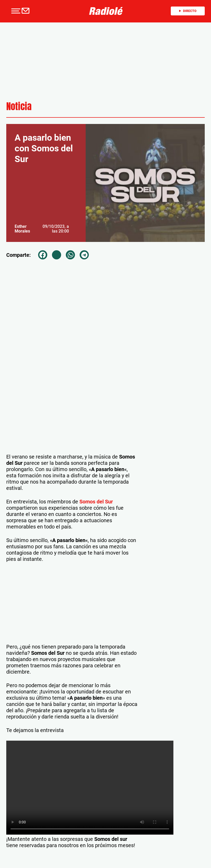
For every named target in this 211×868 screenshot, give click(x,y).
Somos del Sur (96, 502)
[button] (15, 11)
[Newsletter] (27, 11)
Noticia (19, 106)
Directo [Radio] (188, 11)
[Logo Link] (106, 10)
